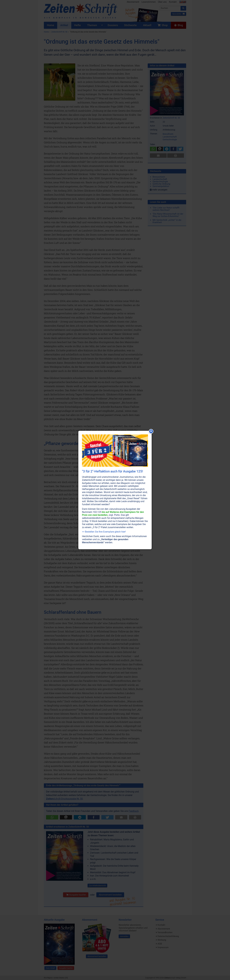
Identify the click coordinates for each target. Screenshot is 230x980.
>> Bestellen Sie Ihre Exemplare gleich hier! (104, 532)
